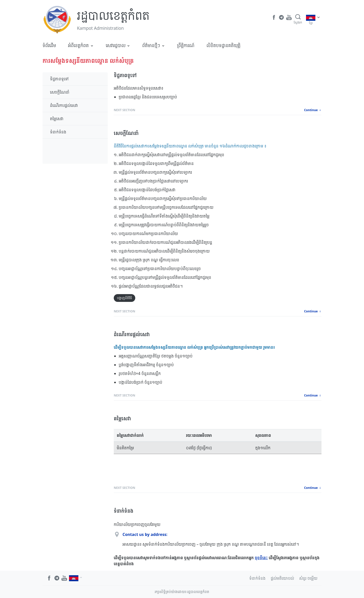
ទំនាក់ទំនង (58, 132)
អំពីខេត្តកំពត (78, 45)
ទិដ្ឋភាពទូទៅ (59, 79)
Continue (313, 110)
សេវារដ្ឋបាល (116, 45)
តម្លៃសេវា (57, 119)
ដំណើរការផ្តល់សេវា (64, 105)
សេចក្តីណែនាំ (60, 92)
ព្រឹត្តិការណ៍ (186, 45)
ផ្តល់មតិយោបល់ (282, 578)
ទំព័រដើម (49, 45)
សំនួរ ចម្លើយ (308, 578)
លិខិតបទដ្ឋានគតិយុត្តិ (223, 45)
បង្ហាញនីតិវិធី (124, 298)
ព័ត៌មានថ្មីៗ (151, 45)
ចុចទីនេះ (261, 558)
